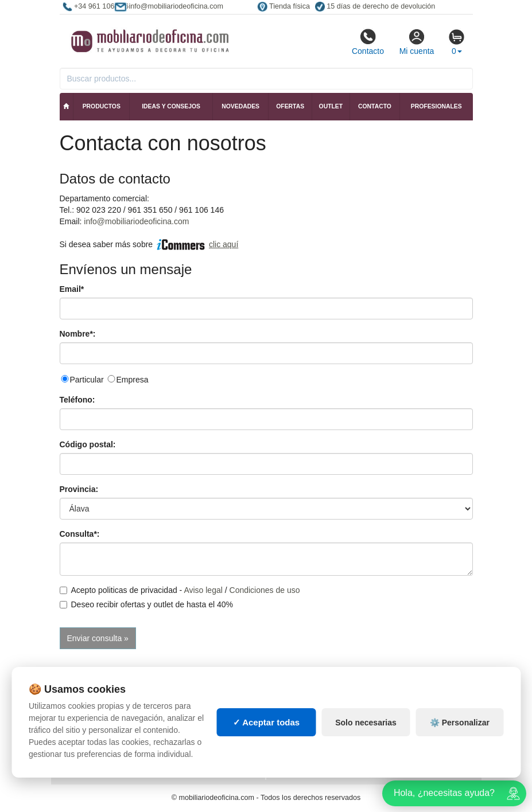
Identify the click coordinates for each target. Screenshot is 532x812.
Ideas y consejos (171, 106)
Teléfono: (77, 400)
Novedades (240, 106)
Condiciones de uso (265, 590)
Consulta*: (80, 534)
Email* (72, 289)
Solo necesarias (366, 723)
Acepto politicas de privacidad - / (180, 590)
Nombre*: (78, 334)
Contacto (368, 42)
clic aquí (224, 244)
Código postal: (88, 444)
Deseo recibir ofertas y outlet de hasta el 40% (147, 604)
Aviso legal (203, 590)
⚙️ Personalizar (460, 723)
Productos (102, 106)
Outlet (331, 106)
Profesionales (436, 106)
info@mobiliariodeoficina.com (136, 221)
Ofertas (290, 106)
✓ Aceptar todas (267, 722)
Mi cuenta (417, 42)
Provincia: (79, 489)
